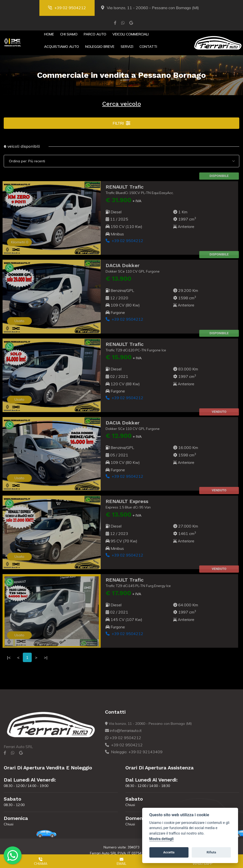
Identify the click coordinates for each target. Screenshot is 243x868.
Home (49, 34)
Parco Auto (95, 34)
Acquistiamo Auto (62, 47)
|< (9, 657)
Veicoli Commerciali (131, 34)
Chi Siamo (69, 34)
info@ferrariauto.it (123, 730)
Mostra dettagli (162, 839)
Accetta (169, 852)
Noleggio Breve (100, 47)
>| (46, 657)
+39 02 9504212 (67, 8)
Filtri (121, 123)
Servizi (127, 47)
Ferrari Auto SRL (18, 747)
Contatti (148, 47)
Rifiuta (211, 852)
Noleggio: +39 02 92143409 (134, 752)
